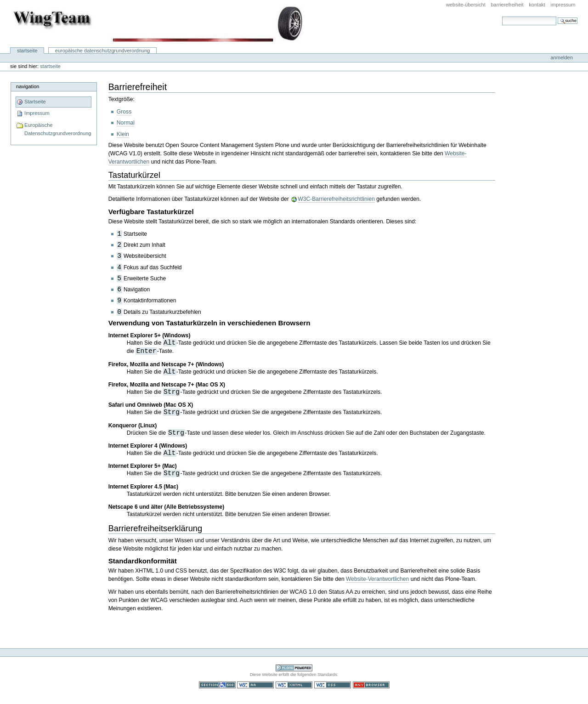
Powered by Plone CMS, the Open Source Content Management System (294, 668)
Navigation (28, 86)
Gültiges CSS (333, 685)
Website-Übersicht (466, 5)
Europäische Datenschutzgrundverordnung (103, 51)
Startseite (27, 51)
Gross (124, 112)
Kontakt (537, 5)
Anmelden (561, 57)
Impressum (563, 5)
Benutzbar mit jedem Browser (371, 685)
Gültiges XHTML (294, 685)
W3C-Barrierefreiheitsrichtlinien (336, 199)
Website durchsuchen (502, 16)
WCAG (255, 685)
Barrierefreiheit (507, 5)
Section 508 (217, 685)
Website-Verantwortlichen (377, 579)
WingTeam (158, 24)
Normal (126, 123)
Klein (123, 134)
